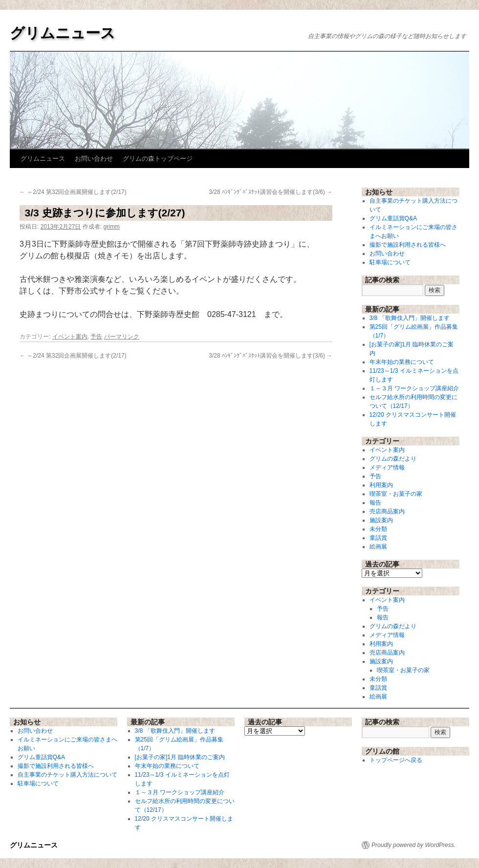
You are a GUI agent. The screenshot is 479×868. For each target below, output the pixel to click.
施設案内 (381, 520)
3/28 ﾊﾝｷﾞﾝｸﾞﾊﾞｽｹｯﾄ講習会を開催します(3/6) (271, 192)
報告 (375, 503)
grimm (111, 227)
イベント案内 (70, 337)
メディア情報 (387, 467)
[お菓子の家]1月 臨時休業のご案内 (180, 757)
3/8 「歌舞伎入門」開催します (410, 318)
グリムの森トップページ (158, 159)
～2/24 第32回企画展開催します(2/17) (73, 192)
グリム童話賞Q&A (393, 218)
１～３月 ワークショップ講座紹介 (414, 388)
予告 (96, 337)
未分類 (378, 529)
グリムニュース (63, 33)
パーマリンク (122, 337)
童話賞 (378, 538)
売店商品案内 (387, 511)
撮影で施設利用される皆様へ (408, 245)
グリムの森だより (393, 459)
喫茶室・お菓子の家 (396, 494)
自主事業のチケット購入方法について (67, 775)
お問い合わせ (94, 159)
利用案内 (381, 485)
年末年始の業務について (402, 362)
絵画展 (378, 547)
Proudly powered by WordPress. (414, 845)
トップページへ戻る (396, 760)
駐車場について (390, 262)
